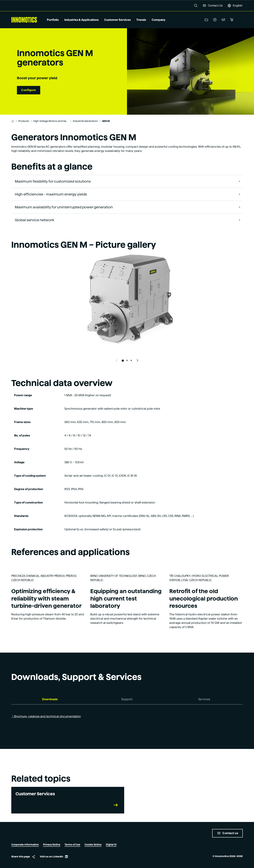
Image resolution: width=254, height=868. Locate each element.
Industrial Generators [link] (85, 121)
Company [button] (158, 20)
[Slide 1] (123, 360)
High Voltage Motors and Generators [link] (51, 121)
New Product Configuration (223, 20)
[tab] (50, 699)
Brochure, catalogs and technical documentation (47, 716)
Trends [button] (141, 20)
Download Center (206, 20)
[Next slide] (137, 360)
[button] (196, 6)
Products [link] (24, 121)
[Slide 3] (131, 360)
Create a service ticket (215, 20)
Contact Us (215, 6)
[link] (13, 121)
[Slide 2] (127, 360)
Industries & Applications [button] (81, 20)
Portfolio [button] (53, 20)
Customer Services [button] (117, 20)
